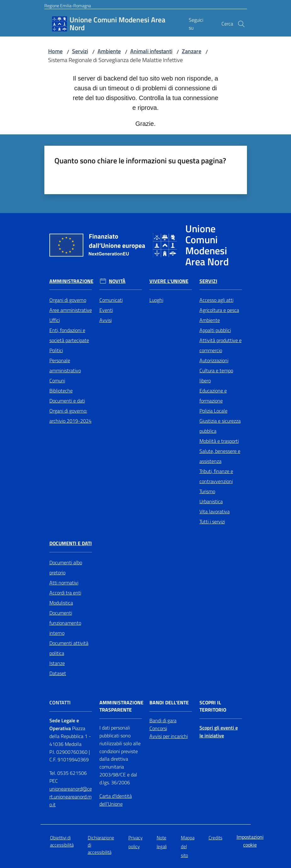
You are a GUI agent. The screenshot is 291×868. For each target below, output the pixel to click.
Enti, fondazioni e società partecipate (69, 335)
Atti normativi (64, 583)
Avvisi (106, 320)
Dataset (58, 673)
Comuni (57, 380)
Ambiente (109, 51)
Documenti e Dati (71, 543)
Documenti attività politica (69, 648)
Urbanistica (211, 501)
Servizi (80, 51)
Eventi (106, 310)
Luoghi (156, 300)
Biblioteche (61, 391)
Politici (56, 350)
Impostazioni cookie (250, 841)
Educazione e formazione (213, 396)
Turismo (207, 491)
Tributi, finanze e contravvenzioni (216, 476)
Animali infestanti (151, 51)
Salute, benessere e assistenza (220, 456)
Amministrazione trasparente (121, 706)
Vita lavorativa (215, 511)
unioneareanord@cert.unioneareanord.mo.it (71, 797)
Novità (117, 281)
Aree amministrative (71, 310)
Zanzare (192, 51)
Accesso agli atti (216, 300)
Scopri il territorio (213, 706)
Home (55, 51)
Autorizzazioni (214, 360)
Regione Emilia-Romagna (68, 6)
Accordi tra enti (65, 593)
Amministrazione (71, 281)
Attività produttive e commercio (221, 345)
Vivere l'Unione (169, 281)
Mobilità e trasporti (219, 441)
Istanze (57, 663)
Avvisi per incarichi (169, 736)
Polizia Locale (213, 411)
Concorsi (158, 728)
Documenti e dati (67, 401)
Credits (215, 838)
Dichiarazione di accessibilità (101, 845)
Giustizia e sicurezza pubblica (220, 426)
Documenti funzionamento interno (65, 623)
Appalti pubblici (215, 330)
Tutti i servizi (212, 521)
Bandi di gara (163, 720)
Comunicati (111, 300)
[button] (241, 24)
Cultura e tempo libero (216, 375)
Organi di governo (68, 300)
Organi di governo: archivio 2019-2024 (70, 416)
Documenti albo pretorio (66, 567)
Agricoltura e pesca (219, 310)
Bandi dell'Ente (169, 703)
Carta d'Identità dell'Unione (116, 800)
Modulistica (61, 603)
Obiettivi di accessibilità (62, 841)
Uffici (55, 320)
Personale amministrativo (65, 365)
